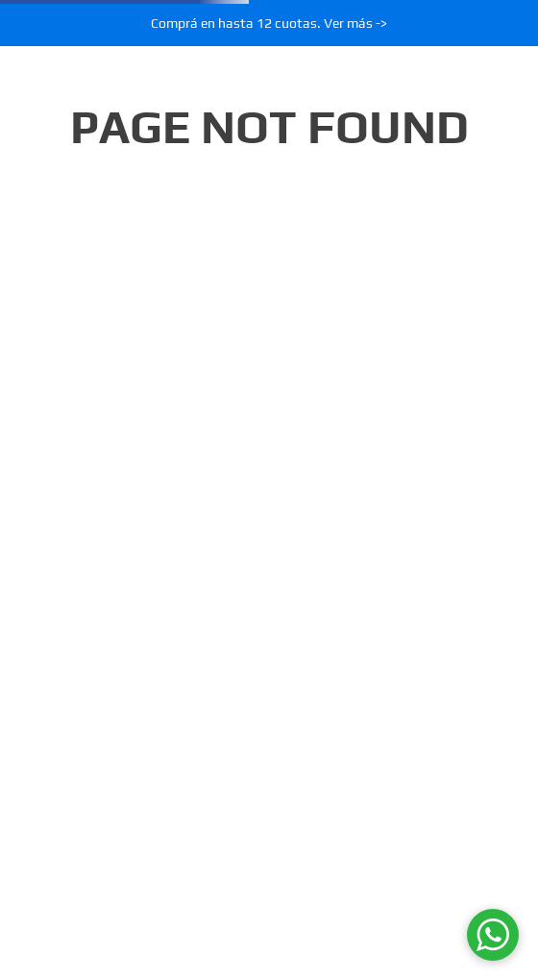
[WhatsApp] (493, 935)
